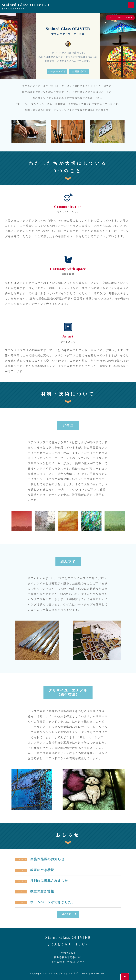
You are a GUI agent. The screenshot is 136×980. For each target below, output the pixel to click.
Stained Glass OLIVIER (26, 6)
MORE (70, 914)
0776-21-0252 (75, 962)
